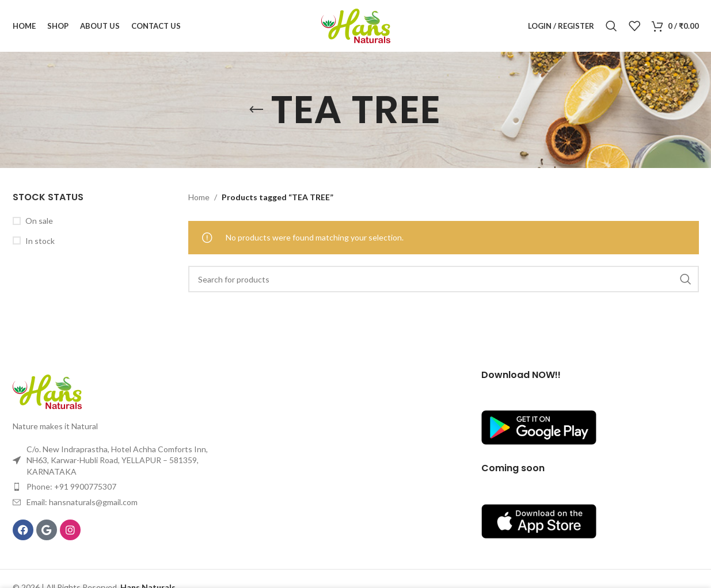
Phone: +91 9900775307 (71, 486)
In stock (40, 241)
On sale (39, 221)
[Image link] (47, 391)
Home (199, 197)
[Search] (611, 26)
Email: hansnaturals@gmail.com (82, 502)
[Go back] (256, 110)
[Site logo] (356, 25)
